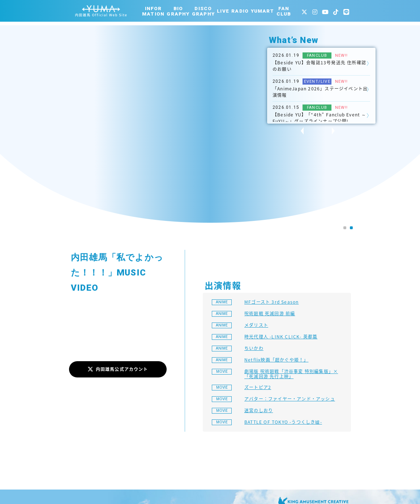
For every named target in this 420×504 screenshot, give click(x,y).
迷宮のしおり (259, 410)
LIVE (223, 11)
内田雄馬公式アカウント (118, 369)
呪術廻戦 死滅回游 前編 (270, 313)
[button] (345, 228)
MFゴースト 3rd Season (271, 302)
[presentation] (298, 131)
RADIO (240, 11)
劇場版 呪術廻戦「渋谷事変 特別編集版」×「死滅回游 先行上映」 (291, 374)
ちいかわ (254, 348)
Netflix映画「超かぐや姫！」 (276, 360)
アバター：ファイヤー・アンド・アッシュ (290, 399)
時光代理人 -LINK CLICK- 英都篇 (281, 337)
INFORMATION (153, 11)
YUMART (262, 11)
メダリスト (256, 325)
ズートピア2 (258, 387)
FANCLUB (284, 11)
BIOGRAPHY (178, 11)
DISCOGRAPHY (203, 11)
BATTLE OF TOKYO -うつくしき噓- (283, 422)
